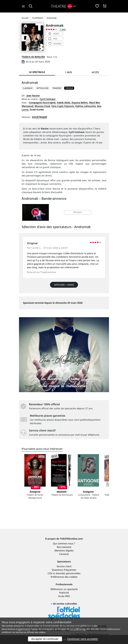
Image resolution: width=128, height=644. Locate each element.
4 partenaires (24, 629)
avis (53, 39)
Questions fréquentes (64, 570)
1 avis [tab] (68, 72)
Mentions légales (64, 550)
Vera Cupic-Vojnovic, (63, 106)
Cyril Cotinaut (48, 99)
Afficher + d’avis (64, 285)
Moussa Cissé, (43, 106)
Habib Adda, (64, 103)
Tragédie (57, 88)
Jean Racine (33, 96)
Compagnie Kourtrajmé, (42, 103)
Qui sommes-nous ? (64, 543)
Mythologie (42, 88)
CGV (50, 573)
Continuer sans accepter (83, 639)
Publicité (64, 593)
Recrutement (64, 547)
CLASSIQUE (28, 88)
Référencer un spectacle (64, 589)
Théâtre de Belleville (33, 57)
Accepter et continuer (45, 639)
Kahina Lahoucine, (86, 106)
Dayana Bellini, (80, 103)
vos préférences (77, 629)
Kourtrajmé (40, 117)
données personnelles (68, 573)
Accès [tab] (95, 72)
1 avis (63, 29)
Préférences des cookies (64, 577)
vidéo (54, 34)
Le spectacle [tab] (37, 72)
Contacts (64, 554)
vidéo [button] (78, 212)
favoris (55, 44)
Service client (64, 566)
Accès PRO (64, 596)
